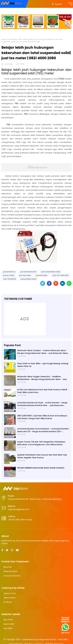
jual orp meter (25, 275)
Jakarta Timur (10, 593)
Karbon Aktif (9, 624)
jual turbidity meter (15, 39)
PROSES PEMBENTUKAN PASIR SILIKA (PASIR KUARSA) (41, 468)
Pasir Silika (8, 628)
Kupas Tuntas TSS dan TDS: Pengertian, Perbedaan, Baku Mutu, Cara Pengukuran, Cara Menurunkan (41, 443)
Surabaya (8, 602)
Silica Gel (7, 567)
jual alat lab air (9, 272)
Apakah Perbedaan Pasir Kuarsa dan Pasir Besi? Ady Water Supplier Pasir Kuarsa (42, 456)
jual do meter (9, 275)
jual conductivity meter (51, 272)
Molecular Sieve (10, 571)
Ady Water (9, 64)
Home (4, 39)
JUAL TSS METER (9, 279)
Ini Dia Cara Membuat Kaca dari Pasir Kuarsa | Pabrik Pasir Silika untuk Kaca (42, 391)
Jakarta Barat (9, 598)
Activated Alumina (12, 576)
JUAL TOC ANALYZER (60, 275)
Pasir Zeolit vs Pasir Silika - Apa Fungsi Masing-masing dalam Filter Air (43, 365)
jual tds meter (42, 275)
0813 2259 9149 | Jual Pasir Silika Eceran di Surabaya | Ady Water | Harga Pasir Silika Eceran (42, 417)
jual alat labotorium (28, 272)
